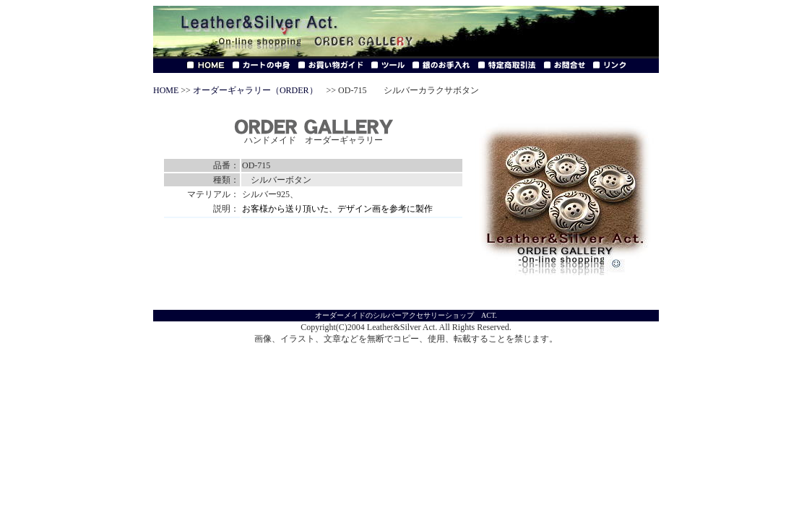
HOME (166, 90)
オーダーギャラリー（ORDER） (255, 90)
